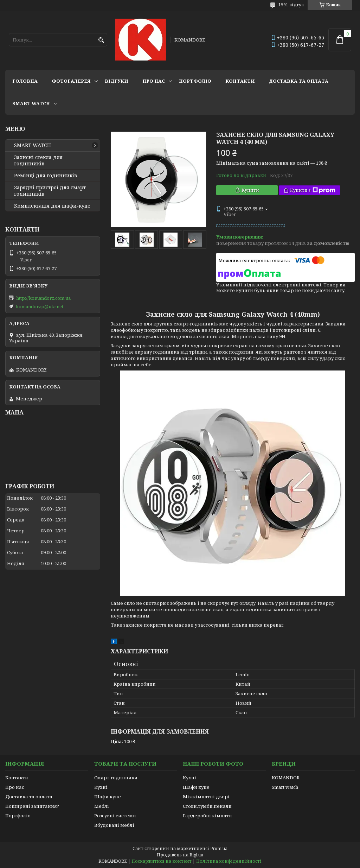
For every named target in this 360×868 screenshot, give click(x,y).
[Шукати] (101, 40)
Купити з (313, 190)
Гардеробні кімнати (207, 816)
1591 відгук (291, 5)
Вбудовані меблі (114, 825)
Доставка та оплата (299, 81)
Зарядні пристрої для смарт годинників (50, 191)
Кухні (101, 787)
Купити (250, 190)
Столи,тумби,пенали (207, 806)
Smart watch (285, 787)
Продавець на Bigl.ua (180, 855)
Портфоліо (195, 81)
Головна (25, 81)
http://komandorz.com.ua (43, 298)
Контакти (240, 81)
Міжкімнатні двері (206, 797)
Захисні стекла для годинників (38, 160)
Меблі (102, 806)
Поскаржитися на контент (162, 861)
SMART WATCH (31, 103)
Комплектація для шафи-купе (52, 206)
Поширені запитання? (32, 806)
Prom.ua (219, 848)
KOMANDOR (286, 778)
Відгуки (117, 81)
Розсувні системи (115, 816)
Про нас (154, 81)
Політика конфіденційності (229, 861)
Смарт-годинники (116, 778)
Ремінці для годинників (46, 176)
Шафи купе (108, 797)
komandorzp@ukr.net (40, 306)
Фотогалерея (71, 81)
